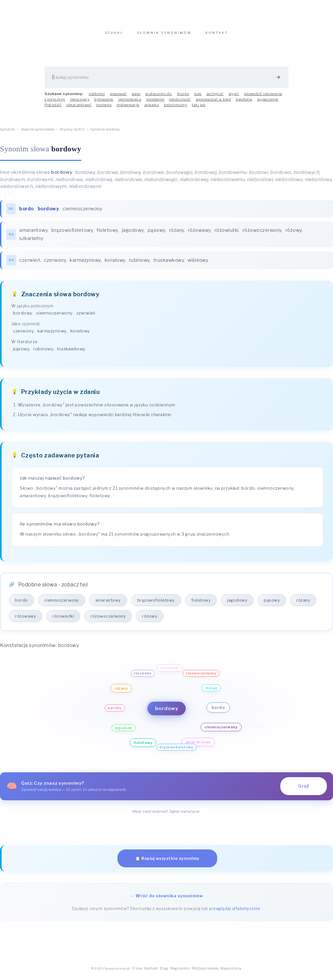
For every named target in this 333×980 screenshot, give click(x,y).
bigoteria (244, 103)
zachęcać (215, 97)
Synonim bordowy (105, 133)
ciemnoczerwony (82, 212)
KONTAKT (217, 36)
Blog (164, 972)
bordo (21, 603)
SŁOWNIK (164, 36)
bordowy (23, 316)
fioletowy (107, 233)
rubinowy (139, 263)
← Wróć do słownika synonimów (166, 899)
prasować (118, 97)
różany (177, 233)
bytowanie (104, 103)
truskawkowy (169, 263)
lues (198, 97)
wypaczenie (268, 103)
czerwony (55, 263)
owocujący (80, 103)
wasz (136, 97)
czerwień (30, 263)
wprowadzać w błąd (213, 103)
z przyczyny (55, 103)
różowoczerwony (262, 233)
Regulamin (180, 972)
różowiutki (227, 233)
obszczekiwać (79, 108)
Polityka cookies (205, 972)
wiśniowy (198, 263)
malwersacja (128, 108)
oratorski (97, 97)
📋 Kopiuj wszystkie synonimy (167, 862)
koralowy (115, 263)
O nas (137, 972)
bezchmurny (175, 108)
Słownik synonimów (38, 133)
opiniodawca (130, 103)
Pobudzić (53, 108)
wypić (234, 97)
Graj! (304, 789)
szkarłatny (31, 242)
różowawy (199, 233)
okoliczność (180, 103)
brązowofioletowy (72, 233)
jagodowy (133, 233)
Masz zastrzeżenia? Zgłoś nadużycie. (167, 815)
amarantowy (33, 233)
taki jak (199, 108)
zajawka (152, 108)
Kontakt (151, 972)
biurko (183, 97)
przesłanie (155, 103)
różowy (294, 233)
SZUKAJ (114, 36)
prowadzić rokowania (263, 97)
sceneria (104, 108)
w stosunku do (159, 97)
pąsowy (156, 233)
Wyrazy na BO (72, 133)
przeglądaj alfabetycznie (234, 912)
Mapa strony (231, 972)
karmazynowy (85, 263)
